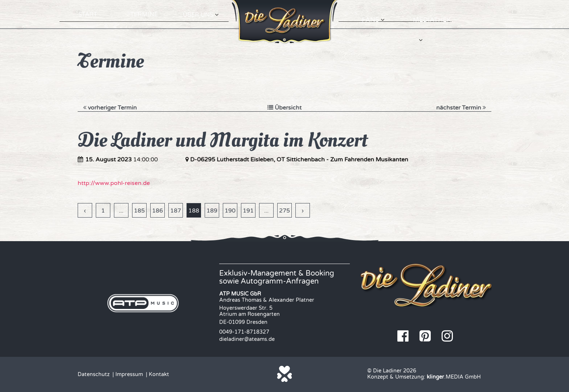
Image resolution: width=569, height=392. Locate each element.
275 (284, 211)
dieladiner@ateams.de (247, 339)
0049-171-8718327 (244, 332)
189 (212, 211)
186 (157, 211)
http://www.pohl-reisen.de (114, 183)
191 (248, 211)
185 (139, 211)
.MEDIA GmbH (454, 377)
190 (230, 211)
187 (176, 211)
